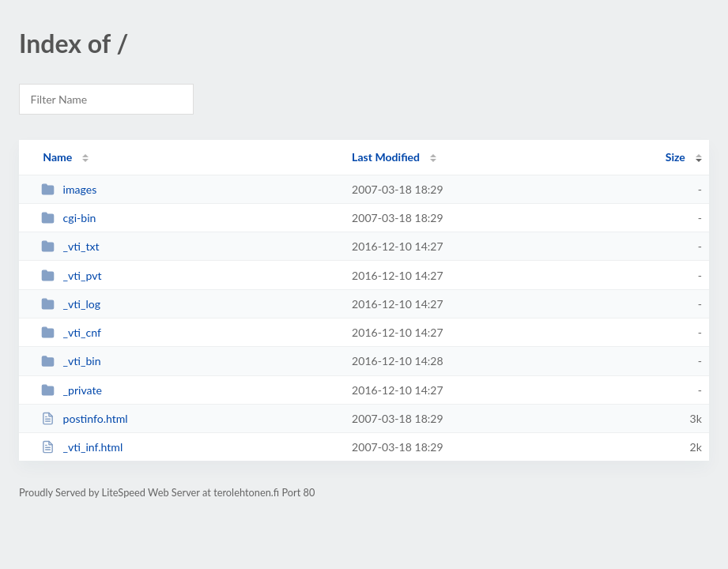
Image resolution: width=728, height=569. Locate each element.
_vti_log (71, 304)
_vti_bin (71, 361)
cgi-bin (68, 218)
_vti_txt (70, 246)
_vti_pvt (71, 275)
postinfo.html (85, 418)
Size (675, 157)
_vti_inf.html (82, 447)
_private (72, 390)
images (69, 189)
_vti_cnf (71, 332)
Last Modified (386, 157)
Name (57, 157)
